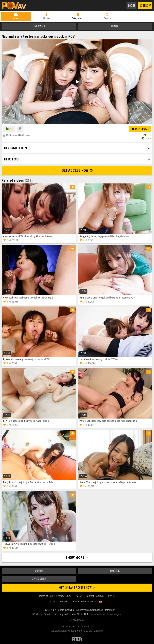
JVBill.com (37, 614)
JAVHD (111, 596)
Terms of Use (46, 596)
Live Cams (39, 26)
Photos (11, 159)
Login (131, 6)
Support (64, 602)
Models (47, 18)
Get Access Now (77, 170)
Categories (77, 18)
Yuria (148, 138)
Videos (16, 18)
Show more (77, 557)
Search (107, 18)
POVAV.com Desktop (83, 602)
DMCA (78, 596)
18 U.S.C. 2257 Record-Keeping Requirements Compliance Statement (77, 610)
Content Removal (95, 596)
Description (16, 148)
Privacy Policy (64, 596)
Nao (149, 135)
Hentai (115, 26)
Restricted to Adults (77, 639)
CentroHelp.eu (85, 614)
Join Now (145, 6)
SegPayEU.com (67, 614)
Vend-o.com (51, 614)
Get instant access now (77, 588)
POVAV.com (16, 6)
